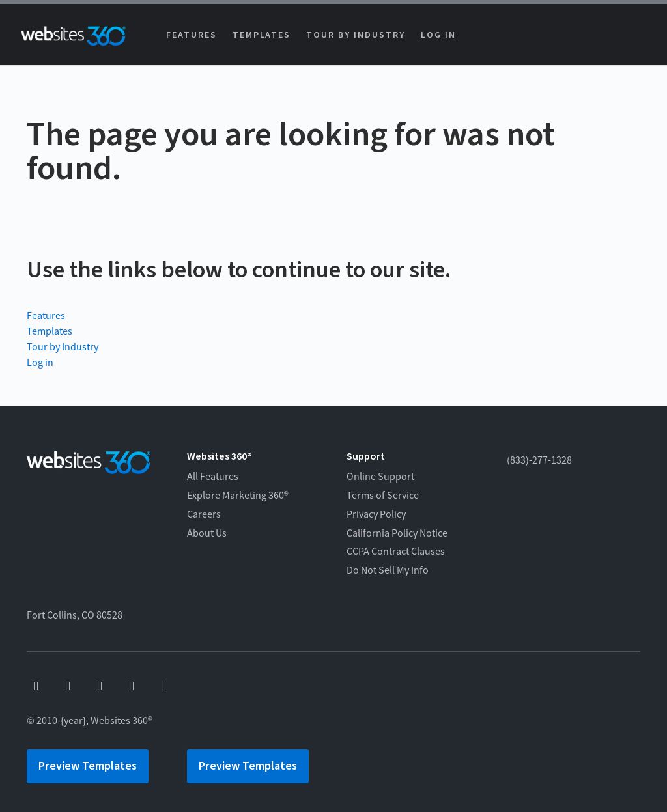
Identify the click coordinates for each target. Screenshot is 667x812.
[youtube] (68, 687)
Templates (262, 35)
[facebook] (36, 687)
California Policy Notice (397, 533)
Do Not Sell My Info (388, 570)
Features (192, 35)
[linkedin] (164, 687)
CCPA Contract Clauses (396, 552)
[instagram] (132, 687)
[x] (100, 687)
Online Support (380, 477)
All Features (213, 477)
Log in (438, 35)
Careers (204, 514)
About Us (207, 533)
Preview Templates (88, 766)
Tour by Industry (355, 35)
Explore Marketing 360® (238, 496)
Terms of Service (383, 496)
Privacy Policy (376, 514)
